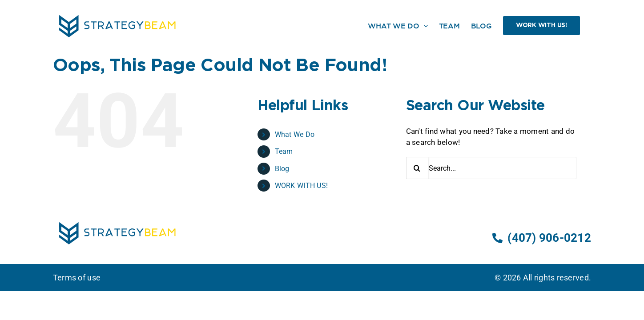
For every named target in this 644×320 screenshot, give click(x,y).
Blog (282, 169)
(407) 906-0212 (542, 238)
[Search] (417, 168)
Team (284, 151)
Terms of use (77, 278)
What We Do (295, 134)
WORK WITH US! (301, 186)
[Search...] (491, 168)
